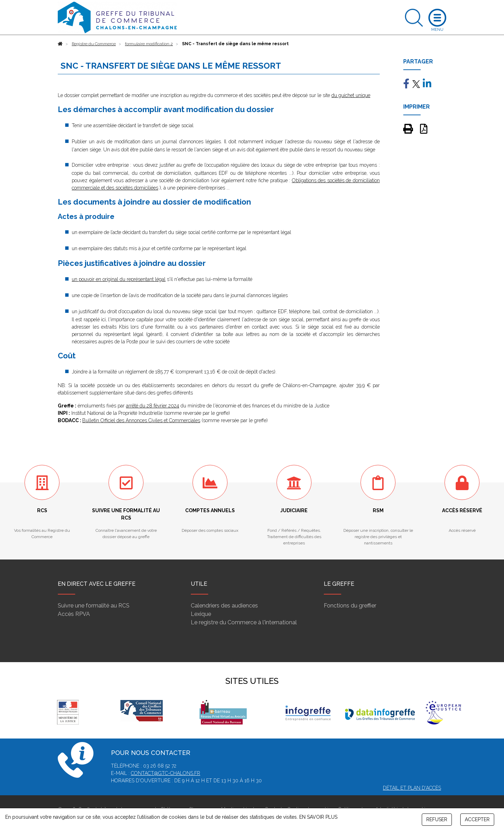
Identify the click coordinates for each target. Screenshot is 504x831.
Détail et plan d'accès (412, 788)
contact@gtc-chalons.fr (166, 773)
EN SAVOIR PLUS (318, 817)
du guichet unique (351, 95)
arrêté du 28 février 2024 (153, 406)
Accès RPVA (74, 614)
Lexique (201, 614)
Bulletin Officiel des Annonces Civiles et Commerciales (141, 420)
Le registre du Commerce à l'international (244, 622)
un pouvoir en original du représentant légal (119, 279)
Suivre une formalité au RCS (94, 606)
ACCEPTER (477, 819)
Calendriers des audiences (224, 606)
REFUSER (437, 819)
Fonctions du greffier (350, 606)
